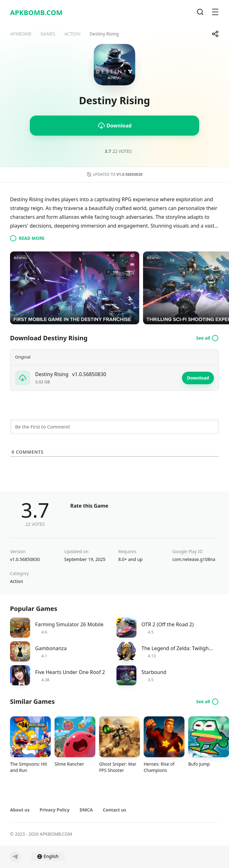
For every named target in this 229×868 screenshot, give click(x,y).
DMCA (86, 810)
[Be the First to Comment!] (114, 427)
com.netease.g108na (194, 559)
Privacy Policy (54, 810)
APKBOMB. (36, 12)
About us (20, 810)
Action (16, 581)
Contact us (114, 810)
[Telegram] (15, 857)
